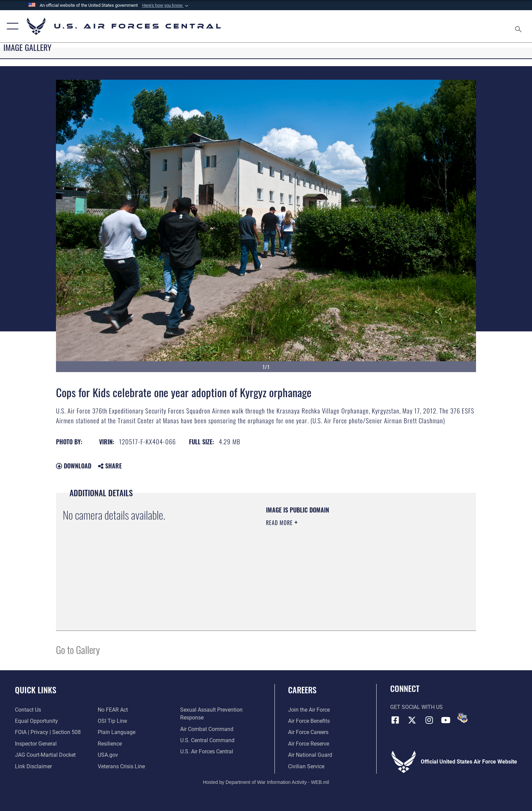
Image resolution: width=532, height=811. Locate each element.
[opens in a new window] (117, 732)
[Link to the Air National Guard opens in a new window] (310, 755)
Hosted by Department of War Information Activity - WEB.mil (266, 782)
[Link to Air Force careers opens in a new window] (308, 732)
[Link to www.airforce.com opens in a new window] (309, 710)
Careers (302, 690)
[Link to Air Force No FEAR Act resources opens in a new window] (113, 710)
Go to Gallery (78, 649)
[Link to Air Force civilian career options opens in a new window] (306, 766)
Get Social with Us (416, 707)
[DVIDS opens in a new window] (462, 718)
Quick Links (36, 690)
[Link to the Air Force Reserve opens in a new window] (309, 744)
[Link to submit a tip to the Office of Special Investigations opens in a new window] (112, 721)
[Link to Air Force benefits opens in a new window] (309, 721)
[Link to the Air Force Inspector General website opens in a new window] (36, 744)
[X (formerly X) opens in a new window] (412, 720)
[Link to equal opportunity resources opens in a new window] (36, 721)
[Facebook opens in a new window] (395, 720)
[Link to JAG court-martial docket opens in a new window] (45, 755)
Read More (280, 523)
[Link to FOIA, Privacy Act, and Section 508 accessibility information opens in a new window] (48, 732)
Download (74, 466)
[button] (166, 5)
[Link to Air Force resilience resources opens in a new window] (110, 744)
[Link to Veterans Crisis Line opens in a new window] (121, 766)
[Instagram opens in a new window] (429, 720)
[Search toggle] (519, 26)
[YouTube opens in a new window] (446, 720)
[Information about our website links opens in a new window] (33, 766)
